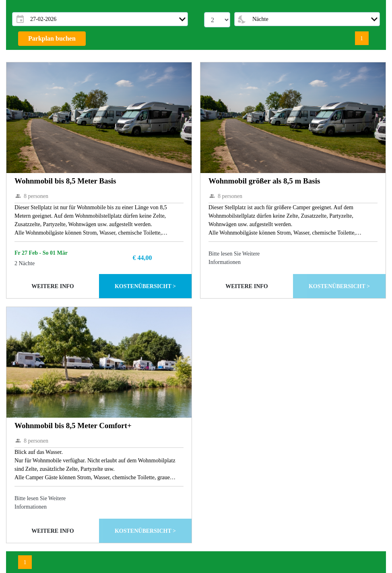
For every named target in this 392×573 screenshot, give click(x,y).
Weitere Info (53, 286)
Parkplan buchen (52, 38)
